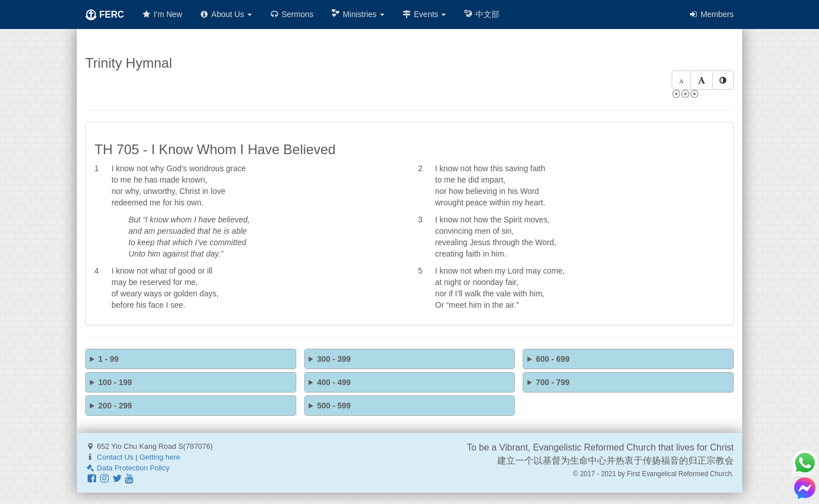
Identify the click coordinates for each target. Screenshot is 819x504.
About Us (226, 14)
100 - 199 (115, 382)
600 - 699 (553, 359)
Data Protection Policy (127, 468)
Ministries (357, 14)
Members (711, 14)
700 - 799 (553, 382)
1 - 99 (109, 359)
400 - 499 (334, 382)
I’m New (162, 14)
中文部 (481, 14)
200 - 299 (115, 406)
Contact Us (115, 457)
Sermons (291, 14)
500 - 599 (334, 406)
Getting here (160, 457)
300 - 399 (334, 359)
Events (424, 14)
